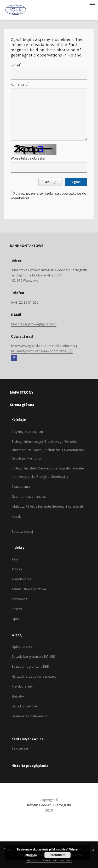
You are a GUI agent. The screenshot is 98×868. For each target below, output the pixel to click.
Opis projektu (22, 647)
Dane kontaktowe (25, 706)
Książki (17, 516)
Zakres (17, 609)
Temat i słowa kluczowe (29, 589)
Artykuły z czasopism (27, 432)
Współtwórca (21, 579)
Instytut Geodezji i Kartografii (49, 805)
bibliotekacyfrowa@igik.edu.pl (34, 324)
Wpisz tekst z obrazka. (29, 158)
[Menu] (92, 4)
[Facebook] (14, 358)
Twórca (17, 569)
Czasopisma (21, 487)
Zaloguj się (20, 748)
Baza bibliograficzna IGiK (30, 666)
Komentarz (20, 84)
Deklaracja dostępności (29, 716)
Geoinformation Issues (29, 497)
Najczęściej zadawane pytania (34, 676)
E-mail (16, 65)
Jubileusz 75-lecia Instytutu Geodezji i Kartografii (48, 506)
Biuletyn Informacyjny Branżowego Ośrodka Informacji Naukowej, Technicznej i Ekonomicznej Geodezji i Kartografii (48, 450)
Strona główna (22, 405)
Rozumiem (57, 855)
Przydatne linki (22, 686)
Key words (19, 599)
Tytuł (15, 559)
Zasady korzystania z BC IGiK (33, 657)
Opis (15, 619)
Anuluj (50, 182)
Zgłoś (76, 182)
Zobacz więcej (22, 532)
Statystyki (18, 696)
